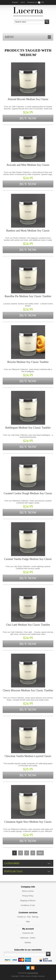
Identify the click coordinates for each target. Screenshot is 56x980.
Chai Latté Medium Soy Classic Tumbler (28, 625)
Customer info (28, 933)
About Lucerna (28, 891)
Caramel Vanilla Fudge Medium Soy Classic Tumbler (28, 561)
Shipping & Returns (28, 901)
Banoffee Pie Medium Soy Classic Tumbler (28, 296)
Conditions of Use (28, 905)
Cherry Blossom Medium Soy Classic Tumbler (28, 690)
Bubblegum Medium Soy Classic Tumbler (28, 428)
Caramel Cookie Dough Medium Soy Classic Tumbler (28, 495)
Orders (33, 938)
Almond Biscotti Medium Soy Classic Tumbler (28, 101)
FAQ (29, 917)
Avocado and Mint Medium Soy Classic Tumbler (28, 166)
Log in (23, 2)
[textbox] (29, 22)
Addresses (24, 938)
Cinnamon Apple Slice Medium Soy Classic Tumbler (28, 823)
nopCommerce (33, 973)
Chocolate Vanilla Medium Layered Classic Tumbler (28, 758)
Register (15, 2)
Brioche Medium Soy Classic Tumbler (28, 362)
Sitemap (35, 917)
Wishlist (28, 943)
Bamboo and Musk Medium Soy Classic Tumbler (28, 232)
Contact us (21, 917)
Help (28, 922)
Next (40, 853)
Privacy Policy (28, 896)
